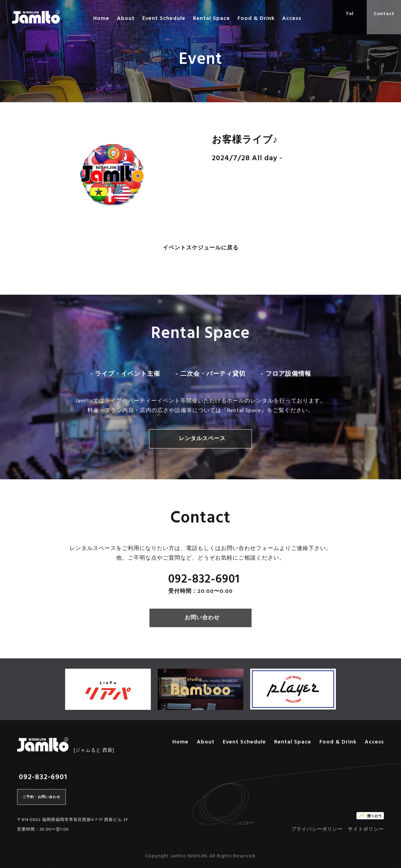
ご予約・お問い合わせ (41, 797)
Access (292, 19)
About (126, 19)
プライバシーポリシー (317, 829)
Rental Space (211, 19)
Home (101, 19)
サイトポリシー (366, 829)
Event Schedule (164, 19)
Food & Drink (256, 19)
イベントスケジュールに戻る (201, 248)
